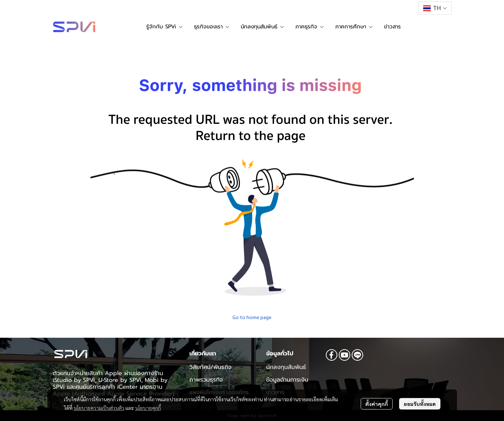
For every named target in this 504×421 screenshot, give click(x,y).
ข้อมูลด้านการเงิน (287, 380)
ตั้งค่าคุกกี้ (377, 404)
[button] (435, 8)
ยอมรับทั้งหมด (420, 404)
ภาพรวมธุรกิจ (206, 380)
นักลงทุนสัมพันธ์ (286, 367)
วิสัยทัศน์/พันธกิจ (210, 367)
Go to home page (252, 317)
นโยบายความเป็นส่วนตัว (99, 408)
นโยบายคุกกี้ (148, 408)
